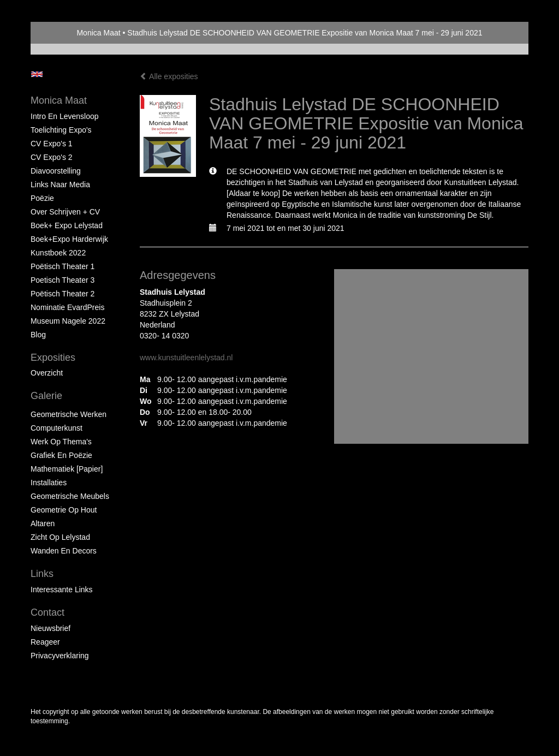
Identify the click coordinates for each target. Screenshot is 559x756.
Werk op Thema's (61, 442)
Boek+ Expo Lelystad (67, 225)
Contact (47, 612)
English (37, 74)
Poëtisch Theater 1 (63, 266)
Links (42, 574)
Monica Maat (98, 33)
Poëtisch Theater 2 (63, 294)
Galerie (46, 396)
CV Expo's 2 (52, 157)
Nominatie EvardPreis (67, 307)
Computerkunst (57, 428)
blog (38, 335)
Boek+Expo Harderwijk (69, 239)
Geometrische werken (69, 414)
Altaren (43, 523)
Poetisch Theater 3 (63, 280)
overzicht (47, 373)
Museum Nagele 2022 (68, 321)
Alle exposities (169, 76)
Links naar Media (60, 184)
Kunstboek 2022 (58, 253)
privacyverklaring (60, 656)
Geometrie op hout (64, 510)
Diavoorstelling (56, 171)
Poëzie (42, 198)
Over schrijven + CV (65, 212)
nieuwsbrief (50, 628)
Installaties (49, 483)
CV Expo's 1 (52, 144)
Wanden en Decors (64, 551)
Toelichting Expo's (61, 130)
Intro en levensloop (65, 116)
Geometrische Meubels (70, 496)
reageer (45, 642)
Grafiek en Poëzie (61, 455)
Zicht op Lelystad (60, 537)
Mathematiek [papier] (67, 469)
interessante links (62, 590)
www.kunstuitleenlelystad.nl (186, 358)
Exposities (53, 358)
